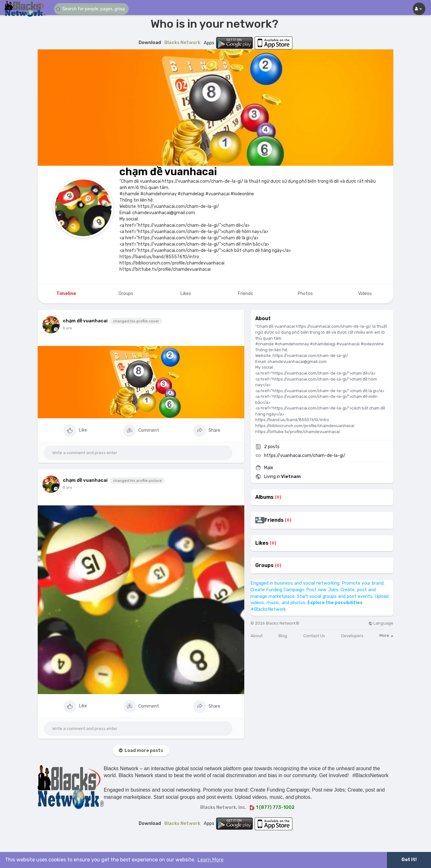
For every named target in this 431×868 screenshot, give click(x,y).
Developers (352, 636)
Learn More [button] (210, 860)
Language (381, 623)
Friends (274, 520)
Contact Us (314, 636)
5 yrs (67, 328)
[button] (92, 9)
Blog (283, 636)
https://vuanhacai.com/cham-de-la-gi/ (305, 456)
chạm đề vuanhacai (168, 172)
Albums (264, 497)
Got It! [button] (409, 860)
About (257, 636)
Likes (262, 543)
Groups (264, 565)
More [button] (386, 635)
